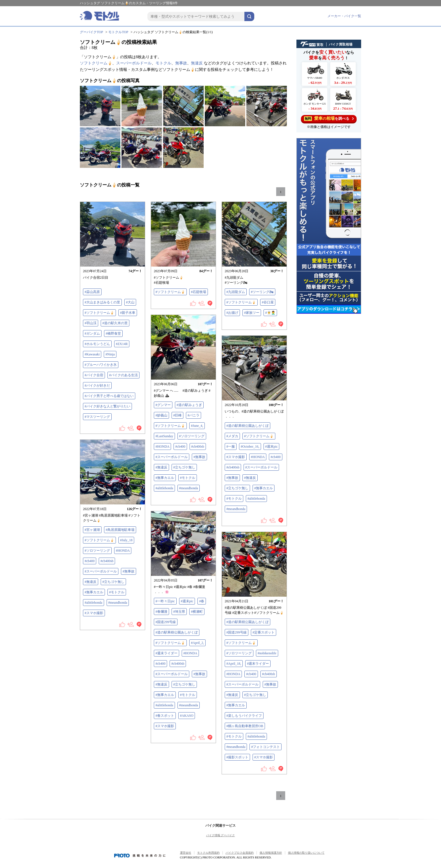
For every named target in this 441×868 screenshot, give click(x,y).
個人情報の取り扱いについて (306, 853)
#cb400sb (198, 447)
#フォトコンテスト (265, 747)
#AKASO (187, 716)
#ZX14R (122, 344)
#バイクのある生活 (123, 375)
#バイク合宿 (94, 375)
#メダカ (232, 436)
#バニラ (193, 415)
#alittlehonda (164, 488)
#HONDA (162, 447)
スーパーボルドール (134, 63)
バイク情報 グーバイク (221, 835)
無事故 (181, 63)
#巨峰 (177, 415)
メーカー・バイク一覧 (344, 16)
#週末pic (272, 447)
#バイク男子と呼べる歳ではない (109, 396)
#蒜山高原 (92, 292)
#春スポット (165, 716)
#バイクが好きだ (97, 385)
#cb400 (180, 447)
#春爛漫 (161, 612)
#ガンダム (92, 333)
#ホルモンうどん (97, 344)
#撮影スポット (237, 757)
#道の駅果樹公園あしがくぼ (247, 426)
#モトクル (188, 478)
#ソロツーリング (192, 436)
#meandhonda (189, 488)
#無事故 (199, 457)
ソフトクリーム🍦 (96, 63)
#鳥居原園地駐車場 (120, 530)
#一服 (231, 447)
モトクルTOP (118, 32)
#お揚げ (232, 313)
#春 (202, 601)
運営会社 (186, 853)
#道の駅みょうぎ (189, 405)
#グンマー (163, 405)
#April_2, (197, 643)
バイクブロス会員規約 (240, 853)
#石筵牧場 (199, 292)
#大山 (130, 302)
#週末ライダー (166, 653)
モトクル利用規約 (208, 853)
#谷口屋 (268, 302)
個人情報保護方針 (271, 853)
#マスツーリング (97, 417)
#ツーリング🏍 (262, 292)
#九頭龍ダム (236, 292)
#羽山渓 (91, 323)
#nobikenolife (267, 653)
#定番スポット (264, 632)
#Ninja (110, 354)
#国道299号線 (166, 622)
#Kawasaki (92, 354)
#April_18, (234, 664)
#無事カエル (165, 478)
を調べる (329, 119)
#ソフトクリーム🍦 (99, 313)
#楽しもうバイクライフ (244, 716)
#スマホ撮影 (236, 457)
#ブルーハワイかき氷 (101, 365)
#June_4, (197, 426)
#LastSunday (164, 436)
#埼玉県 (179, 612)
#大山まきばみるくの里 (102, 302)
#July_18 (126, 540)
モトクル (163, 63)
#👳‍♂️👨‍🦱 (270, 313)
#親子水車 (128, 313)
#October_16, (250, 447)
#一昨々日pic (165, 601)
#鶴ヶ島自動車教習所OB (245, 726)
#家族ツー (252, 313)
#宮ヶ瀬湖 (92, 530)
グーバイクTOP (91, 32)
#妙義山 (161, 415)
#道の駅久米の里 (115, 323)
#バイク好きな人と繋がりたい (107, 406)
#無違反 (161, 467)
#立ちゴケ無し (184, 467)
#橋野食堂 (113, 333)
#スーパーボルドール (172, 457)
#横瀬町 (197, 612)
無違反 (197, 63)
